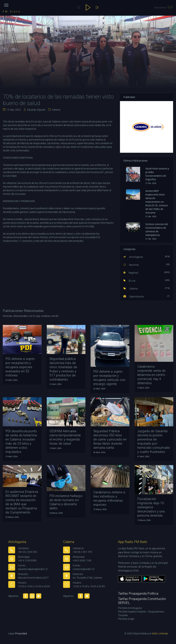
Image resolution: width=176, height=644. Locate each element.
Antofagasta (133, 257)
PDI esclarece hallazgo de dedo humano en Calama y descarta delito (66, 502)
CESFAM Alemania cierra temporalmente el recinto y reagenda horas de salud (65, 437)
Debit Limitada (160, 633)
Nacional (131, 265)
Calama (56, 110)
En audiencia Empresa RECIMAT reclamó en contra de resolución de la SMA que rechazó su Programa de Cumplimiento (22, 502)
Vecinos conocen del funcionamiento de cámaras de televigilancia (157, 230)
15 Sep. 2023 (13, 110)
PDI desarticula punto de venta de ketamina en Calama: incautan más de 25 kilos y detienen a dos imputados (21, 441)
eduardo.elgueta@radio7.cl (33, 569)
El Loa (129, 281)
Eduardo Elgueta (36, 110)
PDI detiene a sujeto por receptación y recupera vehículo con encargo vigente (109, 378)
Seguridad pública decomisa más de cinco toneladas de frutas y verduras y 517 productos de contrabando (63, 369)
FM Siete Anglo (126, 619)
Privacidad (21, 633)
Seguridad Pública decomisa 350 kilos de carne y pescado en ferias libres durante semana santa (110, 439)
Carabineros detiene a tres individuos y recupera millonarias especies (109, 498)
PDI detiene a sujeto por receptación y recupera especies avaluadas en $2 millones (20, 367)
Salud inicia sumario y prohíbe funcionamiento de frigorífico (157, 174)
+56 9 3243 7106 (82, 560)
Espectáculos (134, 297)
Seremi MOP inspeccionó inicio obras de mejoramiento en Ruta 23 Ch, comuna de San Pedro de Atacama (157, 202)
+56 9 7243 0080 (27, 560)
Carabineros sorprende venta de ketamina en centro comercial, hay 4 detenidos (152, 375)
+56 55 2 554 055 (27, 552)
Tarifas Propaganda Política (138, 593)
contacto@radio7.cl (84, 569)
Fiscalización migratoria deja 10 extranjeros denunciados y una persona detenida (151, 507)
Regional (131, 273)
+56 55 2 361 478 (82, 552)
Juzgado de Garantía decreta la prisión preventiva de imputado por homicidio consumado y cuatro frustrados (154, 441)
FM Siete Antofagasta (130, 608)
